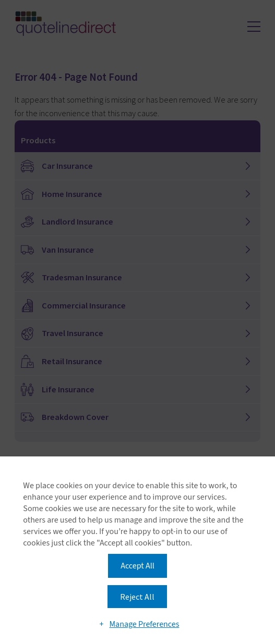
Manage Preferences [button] (144, 624)
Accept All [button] (137, 566)
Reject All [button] (137, 597)
